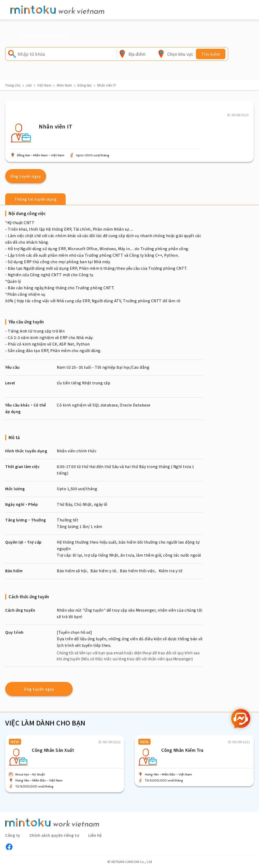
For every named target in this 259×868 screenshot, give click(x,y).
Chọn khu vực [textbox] (180, 54)
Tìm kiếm (211, 54)
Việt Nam (44, 85)
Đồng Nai (85, 85)
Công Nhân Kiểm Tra (182, 750)
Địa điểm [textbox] (137, 54)
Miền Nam (64, 85)
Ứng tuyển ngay (26, 176)
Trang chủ (13, 85)
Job (29, 85)
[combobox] (137, 54)
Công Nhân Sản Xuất (53, 750)
